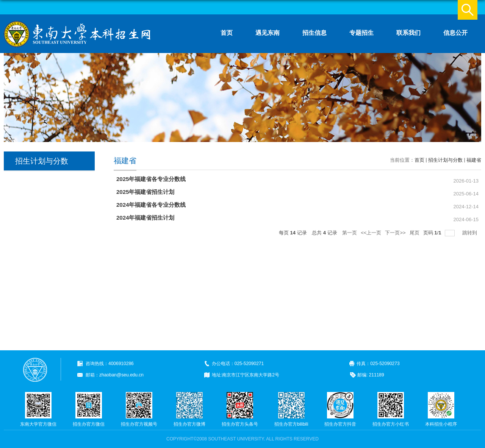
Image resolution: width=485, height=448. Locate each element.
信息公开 (455, 33)
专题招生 (361, 33)
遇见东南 (268, 33)
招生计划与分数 (445, 160)
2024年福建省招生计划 (145, 218)
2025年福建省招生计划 (145, 192)
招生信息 (314, 33)
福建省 (474, 160)
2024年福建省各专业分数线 (151, 205)
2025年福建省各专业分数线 (151, 179)
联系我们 (408, 33)
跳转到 (470, 233)
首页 (227, 33)
